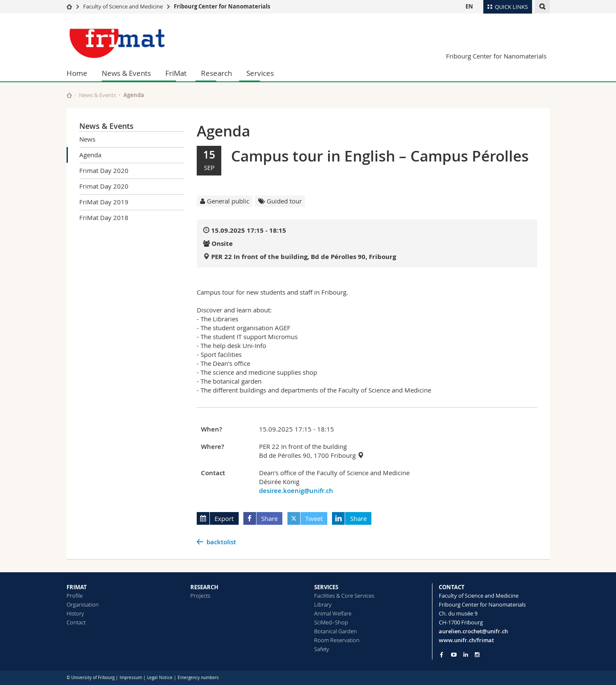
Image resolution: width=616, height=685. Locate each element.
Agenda (90, 155)
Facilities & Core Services (344, 596)
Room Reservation (337, 640)
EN (469, 6)
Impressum (131, 678)
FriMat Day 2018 (104, 217)
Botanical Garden (336, 631)
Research (216, 73)
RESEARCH (204, 587)
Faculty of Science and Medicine (123, 6)
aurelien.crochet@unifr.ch (473, 631)
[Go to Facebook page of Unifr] (442, 654)
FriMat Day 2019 (104, 202)
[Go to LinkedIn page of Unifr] (466, 655)
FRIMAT (77, 587)
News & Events (126, 73)
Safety (322, 649)
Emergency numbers (198, 678)
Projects (200, 596)
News (87, 139)
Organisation (83, 604)
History (75, 613)
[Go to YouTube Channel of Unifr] (454, 655)
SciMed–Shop (331, 622)
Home (77, 73)
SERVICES (326, 587)
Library (323, 604)
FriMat (176, 73)
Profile (75, 596)
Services (260, 73)
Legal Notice (160, 678)
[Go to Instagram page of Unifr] (477, 655)
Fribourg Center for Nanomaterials (222, 6)
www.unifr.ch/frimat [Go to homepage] (466, 640)
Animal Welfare (333, 613)
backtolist (221, 542)
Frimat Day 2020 (104, 170)
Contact (76, 622)
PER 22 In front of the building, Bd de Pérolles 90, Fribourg (304, 257)
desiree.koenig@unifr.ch (296, 491)
